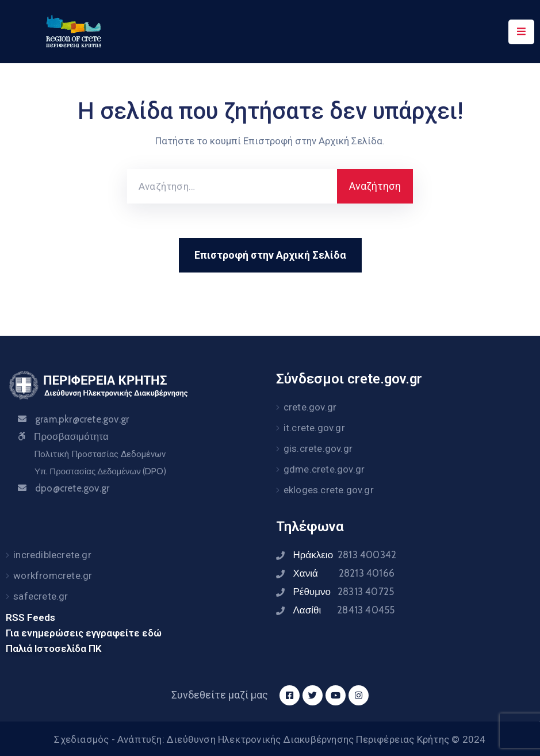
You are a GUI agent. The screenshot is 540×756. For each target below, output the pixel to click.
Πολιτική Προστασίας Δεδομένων (100, 454)
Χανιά (344, 573)
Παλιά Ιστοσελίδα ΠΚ (54, 648)
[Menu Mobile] (521, 32)
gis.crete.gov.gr (318, 448)
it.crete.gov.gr (314, 428)
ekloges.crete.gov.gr (329, 490)
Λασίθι (344, 610)
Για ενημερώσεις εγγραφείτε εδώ (84, 633)
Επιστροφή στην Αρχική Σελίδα (270, 255)
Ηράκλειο (345, 555)
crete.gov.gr (310, 407)
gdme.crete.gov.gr (324, 469)
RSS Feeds (30, 617)
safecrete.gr (41, 596)
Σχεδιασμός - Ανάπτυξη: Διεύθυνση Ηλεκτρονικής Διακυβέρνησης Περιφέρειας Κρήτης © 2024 (270, 739)
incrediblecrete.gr (52, 555)
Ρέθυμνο (344, 592)
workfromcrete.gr (53, 575)
